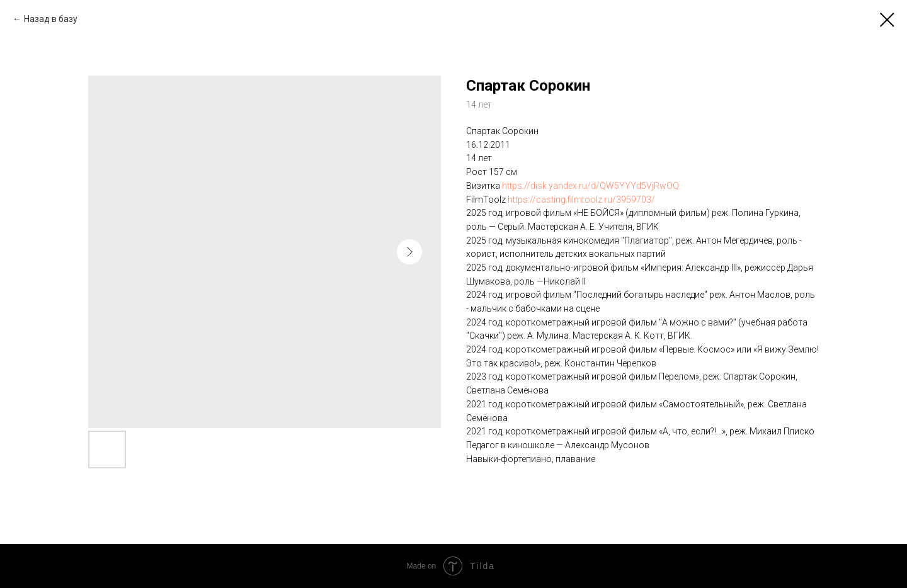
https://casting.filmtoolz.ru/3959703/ (581, 200)
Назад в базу (51, 19)
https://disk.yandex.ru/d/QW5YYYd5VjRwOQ (590, 186)
